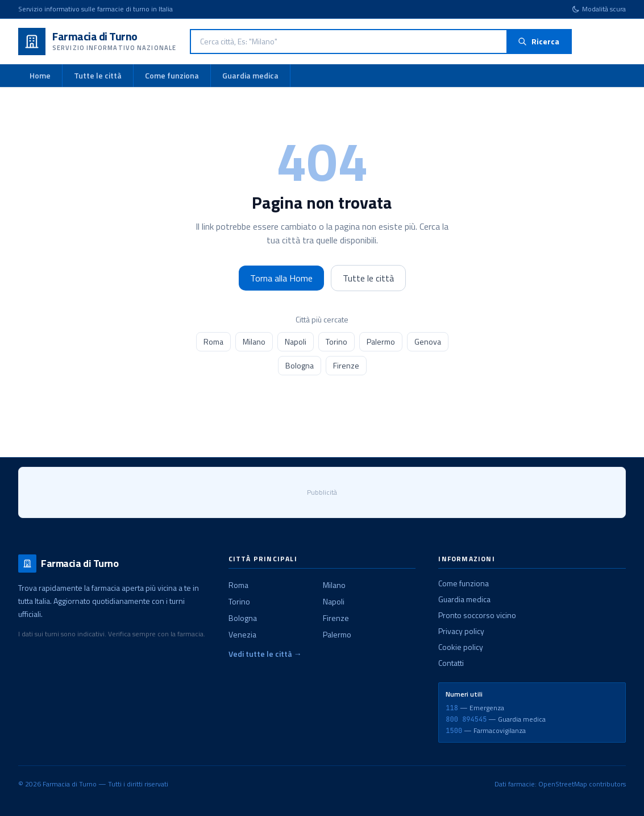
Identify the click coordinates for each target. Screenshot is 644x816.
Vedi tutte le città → (265, 654)
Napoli (296, 341)
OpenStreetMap (563, 784)
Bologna (300, 365)
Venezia (242, 634)
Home (40, 75)
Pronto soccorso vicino (477, 615)
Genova (428, 341)
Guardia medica (250, 75)
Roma (213, 341)
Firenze (346, 365)
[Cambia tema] (599, 9)
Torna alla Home (281, 278)
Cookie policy (461, 647)
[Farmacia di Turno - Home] (97, 42)
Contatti (451, 663)
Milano (254, 341)
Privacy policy (461, 631)
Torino (336, 341)
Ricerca (539, 41)
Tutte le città (98, 75)
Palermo (381, 341)
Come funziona (172, 75)
